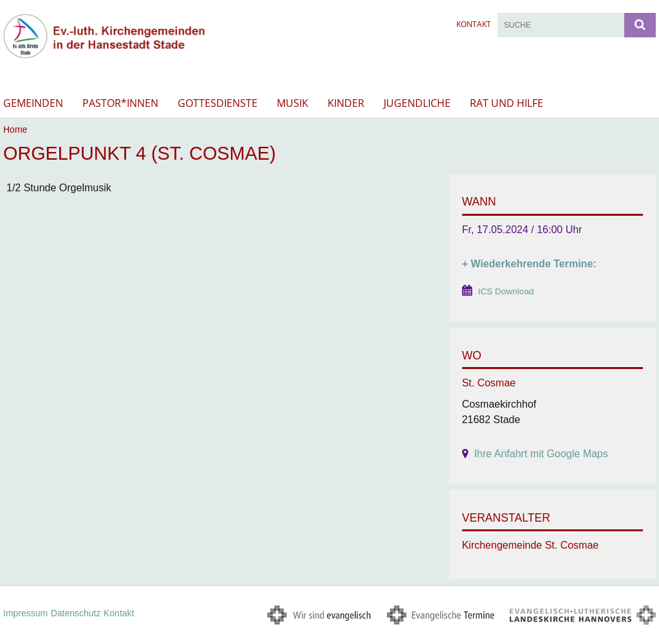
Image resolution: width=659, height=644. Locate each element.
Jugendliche (417, 103)
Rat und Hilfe (506, 103)
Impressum (25, 613)
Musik (292, 103)
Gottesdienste (218, 103)
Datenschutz (76, 613)
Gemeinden (33, 103)
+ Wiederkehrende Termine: (529, 264)
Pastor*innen (120, 103)
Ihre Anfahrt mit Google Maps (541, 454)
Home (15, 129)
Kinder (346, 103)
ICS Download (506, 291)
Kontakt (474, 24)
